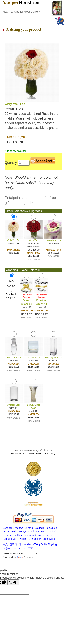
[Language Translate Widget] (20, 553)
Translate (25, 557)
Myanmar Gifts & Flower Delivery (21, 12)
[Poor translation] (13, 582)
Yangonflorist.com (42, 450)
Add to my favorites (16, 151)
